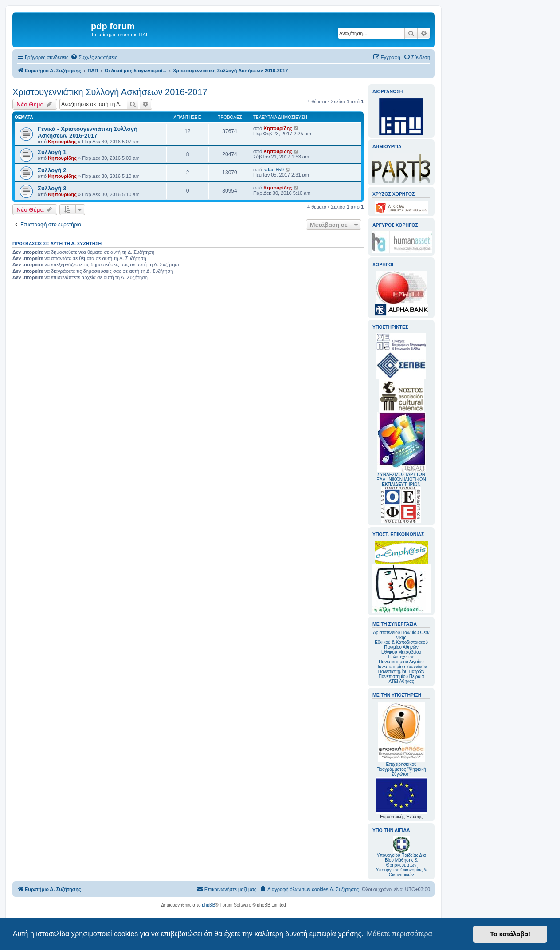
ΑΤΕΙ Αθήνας (401, 681)
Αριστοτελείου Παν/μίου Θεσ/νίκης (401, 635)
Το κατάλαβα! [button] (510, 934)
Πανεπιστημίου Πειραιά (401, 676)
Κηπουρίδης (62, 142)
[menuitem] (94, 57)
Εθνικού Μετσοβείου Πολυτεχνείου (401, 654)
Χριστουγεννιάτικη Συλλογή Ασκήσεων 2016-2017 (110, 92)
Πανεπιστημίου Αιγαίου (401, 662)
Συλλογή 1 (52, 152)
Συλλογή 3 (52, 188)
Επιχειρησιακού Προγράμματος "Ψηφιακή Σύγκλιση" (401, 739)
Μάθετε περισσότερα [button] (399, 934)
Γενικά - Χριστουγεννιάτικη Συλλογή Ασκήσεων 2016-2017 (88, 132)
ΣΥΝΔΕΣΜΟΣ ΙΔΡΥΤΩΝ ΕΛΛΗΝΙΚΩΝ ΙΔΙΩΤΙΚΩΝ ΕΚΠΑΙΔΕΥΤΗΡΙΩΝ (401, 479)
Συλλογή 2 (52, 170)
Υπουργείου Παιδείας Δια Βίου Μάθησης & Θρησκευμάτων (401, 860)
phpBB (208, 905)
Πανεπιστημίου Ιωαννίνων (401, 667)
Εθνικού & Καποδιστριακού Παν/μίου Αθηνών (401, 645)
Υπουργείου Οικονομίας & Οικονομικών (401, 872)
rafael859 (274, 170)
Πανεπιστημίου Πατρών (401, 672)
